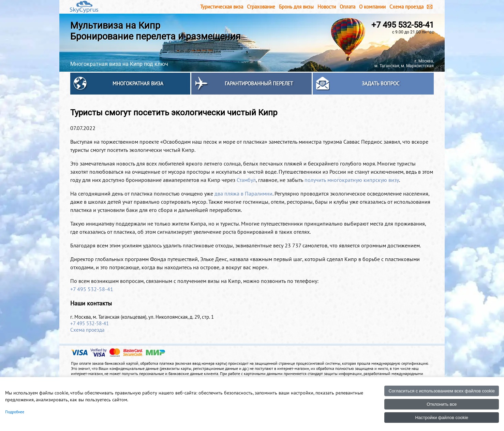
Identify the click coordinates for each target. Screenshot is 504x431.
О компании (372, 7)
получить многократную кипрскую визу (352, 180)
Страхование (261, 7)
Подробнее (15, 412)
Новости (327, 7)
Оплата (347, 7)
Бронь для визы (296, 7)
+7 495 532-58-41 (403, 25)
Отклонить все (442, 404)
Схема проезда (406, 7)
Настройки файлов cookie (442, 418)
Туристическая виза (222, 7)
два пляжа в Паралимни (243, 193)
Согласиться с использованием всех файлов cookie (442, 391)
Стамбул (246, 180)
